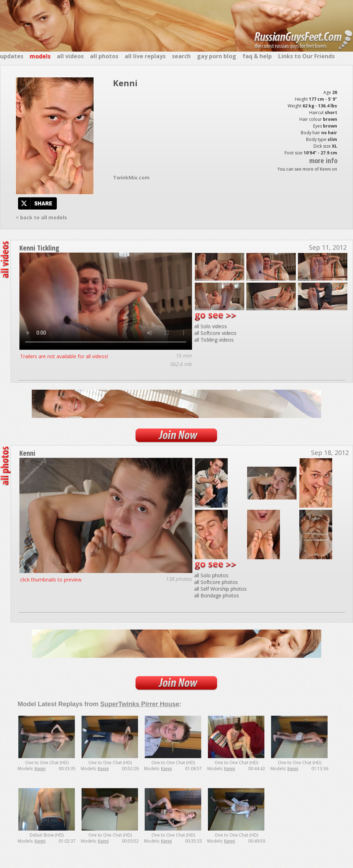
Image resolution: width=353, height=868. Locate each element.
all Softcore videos (215, 333)
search (181, 56)
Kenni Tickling (39, 248)
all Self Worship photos (220, 589)
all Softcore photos (216, 582)
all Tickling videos (214, 340)
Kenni (27, 453)
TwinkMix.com (131, 178)
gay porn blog (217, 56)
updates (12, 56)
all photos (104, 56)
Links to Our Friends (306, 56)
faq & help (257, 56)
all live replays (145, 56)
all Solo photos (211, 575)
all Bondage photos (217, 595)
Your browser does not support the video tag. (106, 301)
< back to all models (41, 217)
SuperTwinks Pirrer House (140, 704)
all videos (70, 56)
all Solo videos (211, 326)
